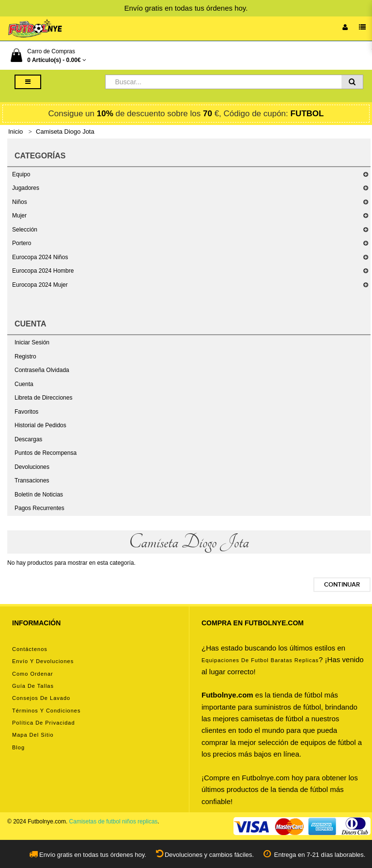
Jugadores (26, 188)
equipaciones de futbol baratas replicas (260, 660)
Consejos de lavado (41, 698)
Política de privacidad (44, 723)
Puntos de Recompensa (46, 453)
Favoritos (26, 412)
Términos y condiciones (46, 711)
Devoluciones (32, 467)
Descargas (28, 439)
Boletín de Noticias (39, 495)
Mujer (19, 216)
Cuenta (24, 384)
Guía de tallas (33, 686)
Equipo (21, 174)
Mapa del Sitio (33, 735)
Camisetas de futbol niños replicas (114, 821)
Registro (25, 356)
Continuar (342, 585)
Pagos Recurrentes (39, 508)
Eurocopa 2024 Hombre (43, 271)
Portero (22, 243)
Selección (25, 230)
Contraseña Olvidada (42, 370)
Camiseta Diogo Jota (65, 132)
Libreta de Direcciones (43, 398)
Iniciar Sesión (32, 342)
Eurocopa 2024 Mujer (40, 285)
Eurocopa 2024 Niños (40, 257)
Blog (18, 747)
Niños (20, 202)
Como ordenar (33, 674)
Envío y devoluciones (43, 661)
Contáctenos (30, 649)
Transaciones (32, 480)
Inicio (15, 132)
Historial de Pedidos (40, 425)
